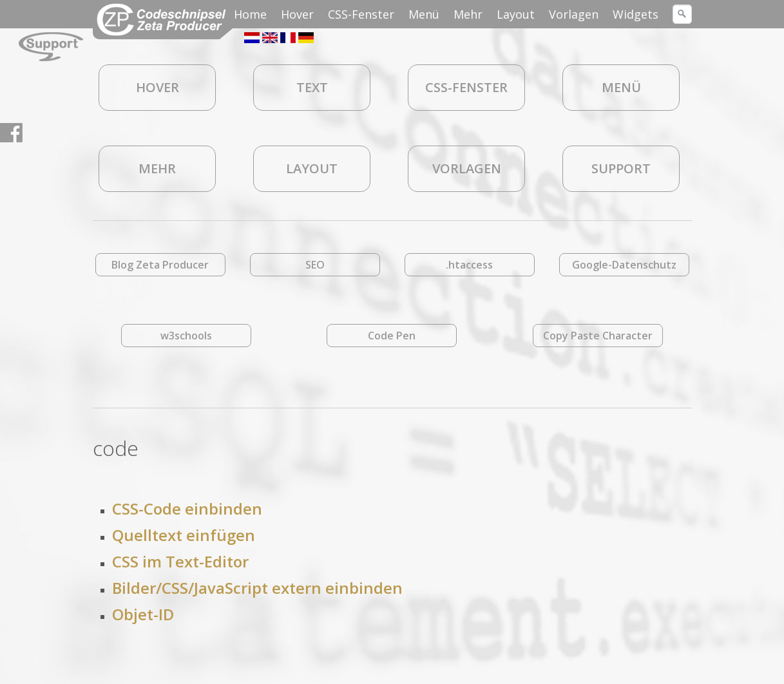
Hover (297, 14)
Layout (516, 14)
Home (250, 14)
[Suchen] (682, 14)
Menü (424, 14)
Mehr (468, 14)
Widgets (636, 14)
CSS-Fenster (361, 14)
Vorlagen (574, 14)
